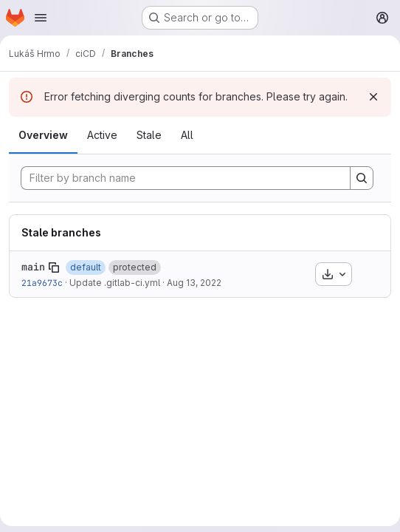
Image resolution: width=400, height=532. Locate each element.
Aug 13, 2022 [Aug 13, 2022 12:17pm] (194, 283)
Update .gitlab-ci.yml (115, 283)
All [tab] (187, 135)
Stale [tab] (149, 135)
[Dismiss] (373, 97)
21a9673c (42, 283)
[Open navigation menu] (41, 18)
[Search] (362, 178)
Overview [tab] (43, 135)
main (33, 267)
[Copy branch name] (54, 267)
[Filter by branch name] (186, 178)
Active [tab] (102, 135)
